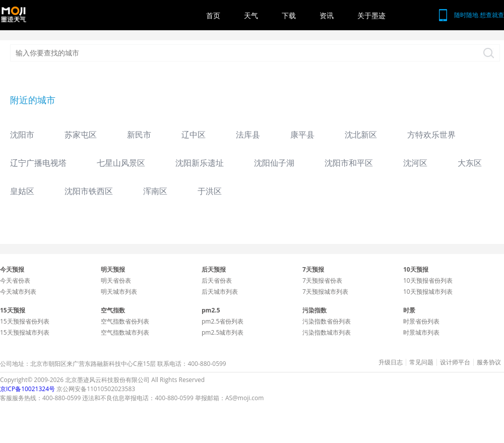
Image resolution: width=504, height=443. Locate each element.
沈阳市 (22, 135)
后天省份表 (217, 280)
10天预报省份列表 (428, 280)
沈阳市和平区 (349, 163)
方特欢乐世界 (431, 135)
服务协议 (489, 362)
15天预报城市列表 (25, 332)
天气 (251, 15)
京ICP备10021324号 (27, 389)
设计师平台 (455, 362)
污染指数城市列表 (327, 332)
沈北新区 (361, 135)
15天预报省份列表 (25, 321)
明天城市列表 (119, 292)
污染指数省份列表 (327, 321)
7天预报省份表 (322, 280)
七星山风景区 (121, 163)
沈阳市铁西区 (89, 191)
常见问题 (421, 362)
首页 (213, 15)
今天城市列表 (18, 292)
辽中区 (194, 135)
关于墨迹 (371, 15)
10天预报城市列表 (428, 292)
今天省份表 (15, 280)
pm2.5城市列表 (223, 332)
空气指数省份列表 (125, 321)
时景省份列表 (421, 321)
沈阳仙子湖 (274, 163)
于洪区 (210, 191)
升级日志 (391, 362)
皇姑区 (22, 191)
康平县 (302, 135)
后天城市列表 (220, 292)
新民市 (139, 135)
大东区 (470, 163)
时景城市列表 (421, 332)
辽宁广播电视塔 (38, 163)
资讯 (327, 15)
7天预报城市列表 (325, 292)
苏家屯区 (81, 135)
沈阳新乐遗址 (200, 163)
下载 (289, 15)
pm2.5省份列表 (223, 321)
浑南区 (155, 191)
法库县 (248, 135)
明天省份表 (116, 280)
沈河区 (415, 163)
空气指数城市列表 (125, 332)
